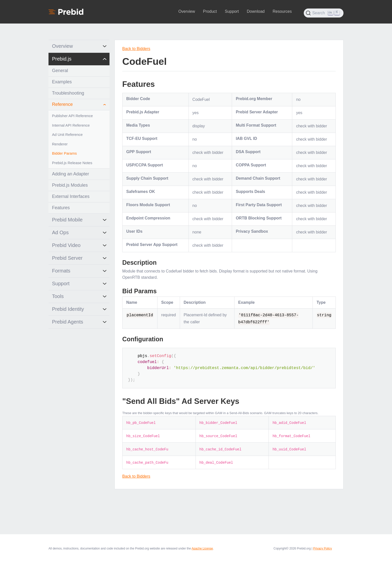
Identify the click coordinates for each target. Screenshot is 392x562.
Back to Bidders (136, 49)
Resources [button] (282, 11)
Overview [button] (187, 11)
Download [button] (256, 11)
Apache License (202, 548)
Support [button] (232, 11)
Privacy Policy (323, 548)
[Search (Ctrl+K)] (324, 13)
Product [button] (210, 11)
